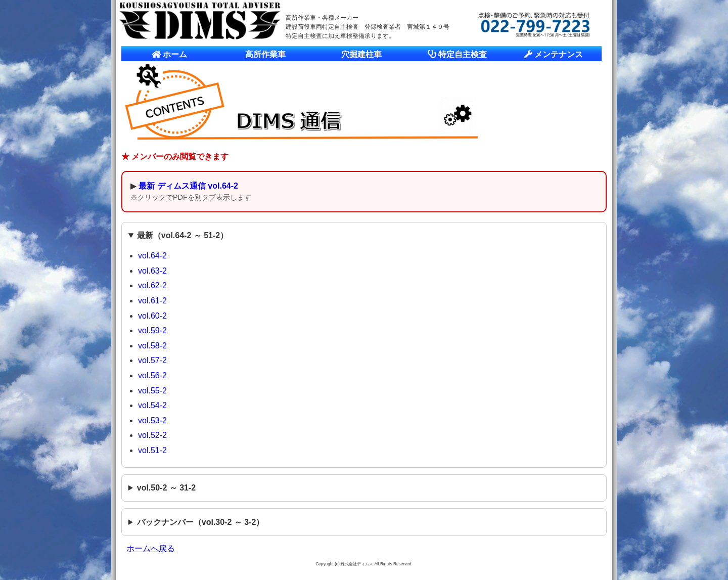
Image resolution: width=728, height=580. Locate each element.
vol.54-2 (152, 405)
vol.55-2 (152, 391)
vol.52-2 (152, 435)
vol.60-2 (152, 316)
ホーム (169, 54)
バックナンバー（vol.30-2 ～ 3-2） (201, 522)
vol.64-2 (152, 256)
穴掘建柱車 (361, 54)
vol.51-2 (152, 450)
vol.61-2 (152, 301)
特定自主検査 (458, 54)
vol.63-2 (152, 271)
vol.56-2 (152, 375)
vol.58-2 (152, 346)
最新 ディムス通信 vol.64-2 (188, 186)
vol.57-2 (152, 360)
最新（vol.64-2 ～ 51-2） (183, 235)
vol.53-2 (152, 420)
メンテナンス (554, 54)
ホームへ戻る (151, 548)
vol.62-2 (152, 285)
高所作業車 (265, 54)
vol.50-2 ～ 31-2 (167, 488)
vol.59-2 (152, 330)
